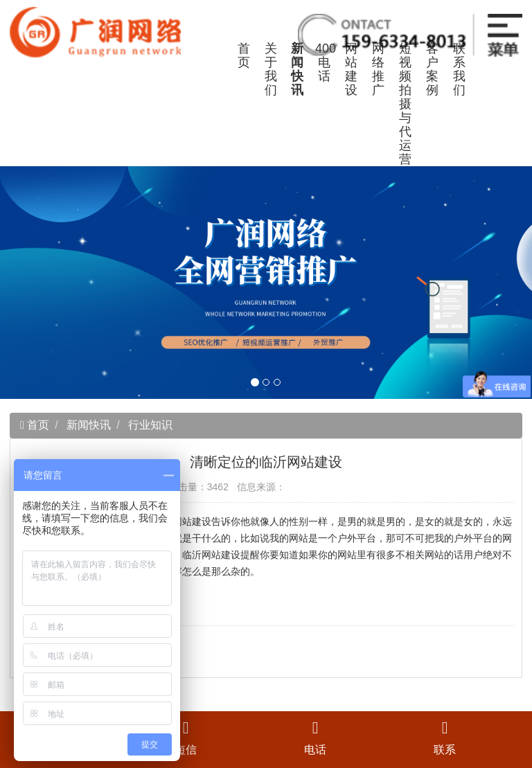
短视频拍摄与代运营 (405, 104)
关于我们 (271, 69)
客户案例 (432, 69)
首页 (244, 55)
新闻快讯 (297, 69)
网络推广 (378, 69)
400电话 (326, 62)
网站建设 (351, 69)
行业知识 (150, 425)
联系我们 (459, 69)
